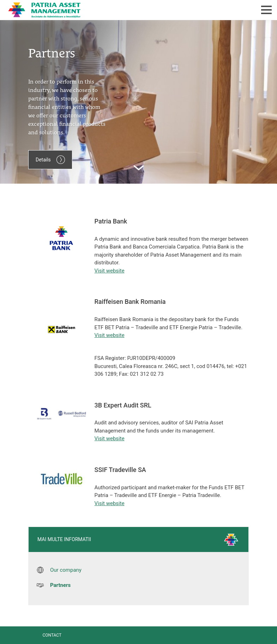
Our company (66, 570)
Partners (60, 585)
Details (50, 160)
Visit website (110, 271)
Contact (52, 635)
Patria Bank (109, 10)
